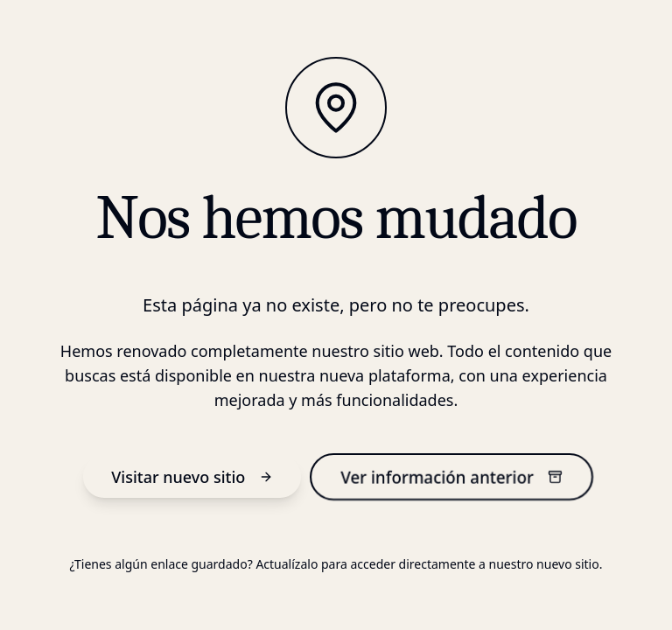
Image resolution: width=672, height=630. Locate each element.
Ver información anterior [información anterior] (452, 476)
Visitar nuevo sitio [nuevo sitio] (192, 477)
